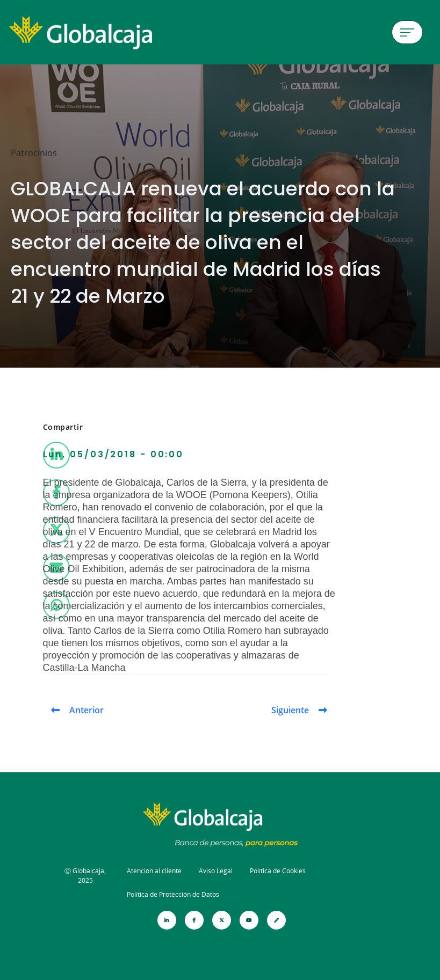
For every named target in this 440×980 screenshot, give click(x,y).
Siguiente (290, 710)
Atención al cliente (154, 871)
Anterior (86, 710)
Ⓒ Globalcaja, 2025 (85, 876)
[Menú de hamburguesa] (407, 32)
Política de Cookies (278, 871)
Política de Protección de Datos (173, 894)
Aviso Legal (216, 871)
